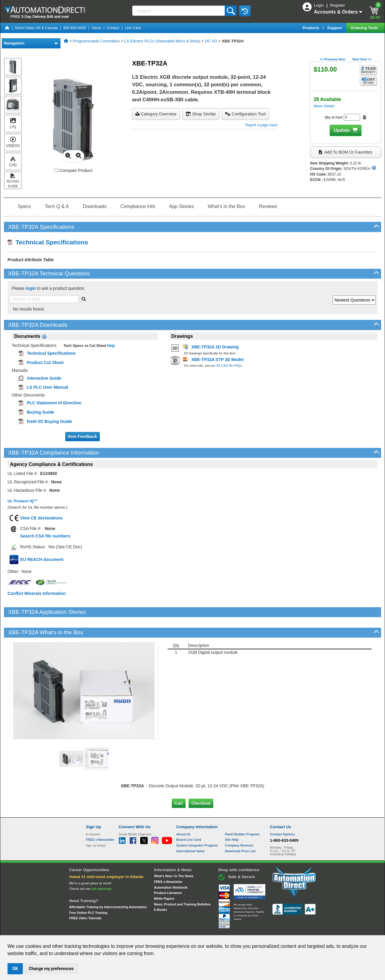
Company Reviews (239, 825)
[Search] (179, 11)
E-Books (160, 889)
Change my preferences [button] (51, 969)
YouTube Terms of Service (270, 930)
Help (111, 346)
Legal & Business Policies (227, 930)
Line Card (133, 28)
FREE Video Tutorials (85, 898)
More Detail (324, 106)
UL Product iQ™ (23, 501)
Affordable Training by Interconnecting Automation (108, 887)
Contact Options (283, 813)
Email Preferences (188, 930)
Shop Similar (201, 114)
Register (337, 5)
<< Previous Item (333, 59)
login (31, 288)
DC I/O (211, 41)
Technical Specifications (48, 242)
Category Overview (156, 114)
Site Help (232, 819)
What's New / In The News (174, 856)
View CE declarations (41, 518)
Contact (113, 28)
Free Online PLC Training (88, 892)
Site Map (99, 930)
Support (335, 28)
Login (319, 5)
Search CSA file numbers (45, 536)
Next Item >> (362, 59)
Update (342, 130)
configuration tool (245, 114)
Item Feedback (83, 436)
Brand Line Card (189, 819)
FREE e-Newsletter (168, 861)
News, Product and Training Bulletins (182, 884)
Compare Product (74, 170)
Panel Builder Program (242, 813)
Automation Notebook (171, 867)
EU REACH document (42, 559)
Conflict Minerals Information (37, 593)
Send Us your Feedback (128, 930)
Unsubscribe (160, 930)
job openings (102, 868)
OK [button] (15, 969)
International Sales (191, 830)
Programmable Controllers (96, 41)
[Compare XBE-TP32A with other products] (56, 170)
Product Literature (168, 872)
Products (311, 28)
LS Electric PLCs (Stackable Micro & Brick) (162, 41)
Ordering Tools (365, 28)
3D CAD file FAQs (229, 366)
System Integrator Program (197, 825)
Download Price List (240, 830)
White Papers (164, 878)
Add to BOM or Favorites (346, 152)
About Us (183, 813)
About (96, 28)
